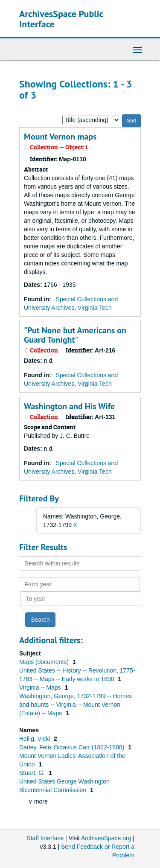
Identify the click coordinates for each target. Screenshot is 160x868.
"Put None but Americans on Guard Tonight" (75, 335)
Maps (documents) (45, 662)
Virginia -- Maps (41, 687)
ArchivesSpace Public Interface (61, 19)
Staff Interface (45, 838)
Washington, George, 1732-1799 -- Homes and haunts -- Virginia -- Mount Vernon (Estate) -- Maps (76, 705)
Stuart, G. (33, 773)
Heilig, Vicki (35, 739)
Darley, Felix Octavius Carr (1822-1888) (73, 747)
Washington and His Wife (69, 406)
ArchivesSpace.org (106, 838)
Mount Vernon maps (60, 137)
